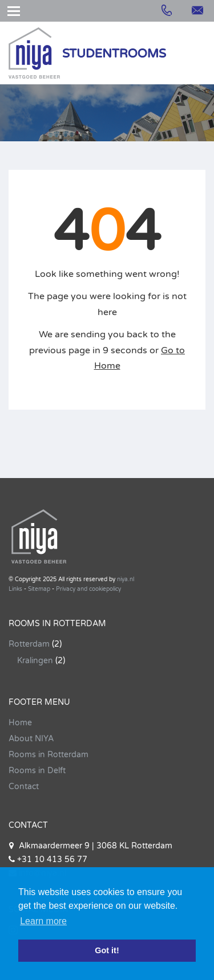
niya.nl (126, 579)
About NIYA (31, 739)
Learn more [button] (43, 921)
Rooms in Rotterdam (49, 755)
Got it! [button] (107, 950)
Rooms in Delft (37, 771)
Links (15, 589)
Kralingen (35, 661)
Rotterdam (29, 644)
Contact (24, 787)
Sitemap (39, 589)
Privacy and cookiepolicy (88, 589)
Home (20, 723)
